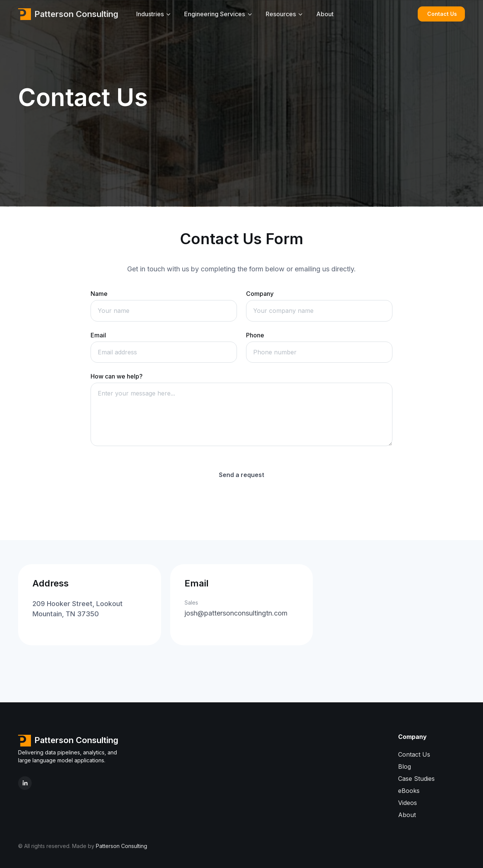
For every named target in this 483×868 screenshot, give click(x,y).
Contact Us (442, 14)
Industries (150, 14)
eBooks (409, 791)
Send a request (241, 475)
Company (260, 294)
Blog (405, 766)
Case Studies (416, 779)
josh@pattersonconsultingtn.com (236, 613)
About (325, 14)
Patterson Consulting (68, 14)
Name (99, 294)
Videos (408, 803)
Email (98, 335)
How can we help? (117, 376)
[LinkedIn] (25, 783)
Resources (281, 14)
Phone (255, 335)
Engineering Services (215, 14)
